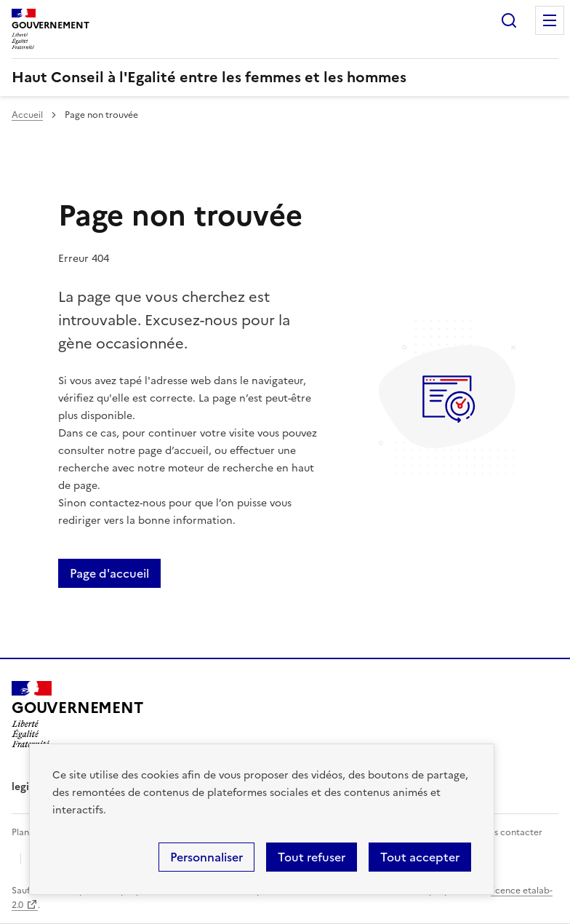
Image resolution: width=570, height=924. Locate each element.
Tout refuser (312, 857)
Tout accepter (420, 857)
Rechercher (509, 20)
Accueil (27, 115)
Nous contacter (509, 832)
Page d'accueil (109, 573)
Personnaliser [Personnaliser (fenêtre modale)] (206, 857)
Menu (550, 20)
